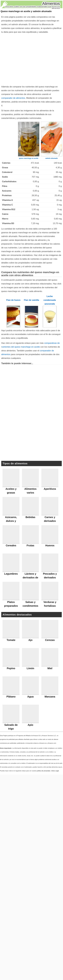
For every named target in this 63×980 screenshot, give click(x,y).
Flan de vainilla (31, 300)
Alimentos (51, 4)
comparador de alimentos (13, 98)
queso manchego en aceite (29, 158)
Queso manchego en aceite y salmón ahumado (26, 11)
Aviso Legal (55, 771)
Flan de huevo (13, 300)
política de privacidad (43, 771)
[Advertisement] (24, 59)
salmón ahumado (51, 158)
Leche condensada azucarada (50, 300)
